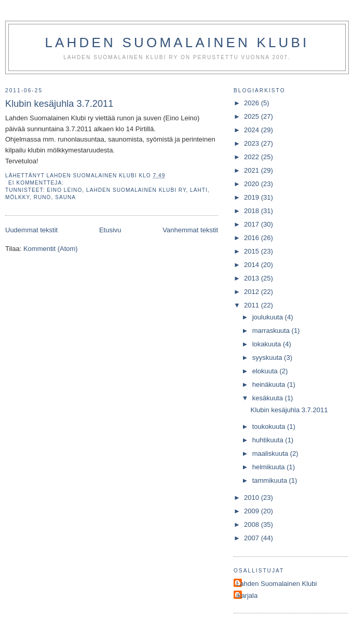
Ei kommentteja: (37, 183)
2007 (253, 538)
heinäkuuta (270, 384)
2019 (253, 197)
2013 (253, 278)
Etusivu (110, 230)
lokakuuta (268, 344)
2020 (253, 184)
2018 (253, 211)
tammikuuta (271, 480)
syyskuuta (268, 358)
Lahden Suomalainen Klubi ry (136, 190)
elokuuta (266, 371)
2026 (253, 103)
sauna (65, 197)
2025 (253, 116)
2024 (253, 130)
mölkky (17, 197)
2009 (253, 511)
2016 (253, 238)
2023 (253, 143)
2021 (253, 170)
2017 (253, 224)
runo (43, 197)
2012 (253, 292)
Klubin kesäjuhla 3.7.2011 (59, 104)
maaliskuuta (271, 453)
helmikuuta (269, 467)
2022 (253, 157)
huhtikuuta (269, 440)
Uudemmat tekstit (31, 230)
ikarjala (247, 596)
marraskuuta (272, 331)
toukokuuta (270, 426)
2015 (253, 251)
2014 (253, 265)
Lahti (199, 190)
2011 (253, 305)
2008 (253, 524)
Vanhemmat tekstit (190, 230)
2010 (253, 498)
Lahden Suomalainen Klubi (177, 43)
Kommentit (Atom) (51, 249)
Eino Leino (64, 190)
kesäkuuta (269, 398)
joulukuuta (269, 317)
